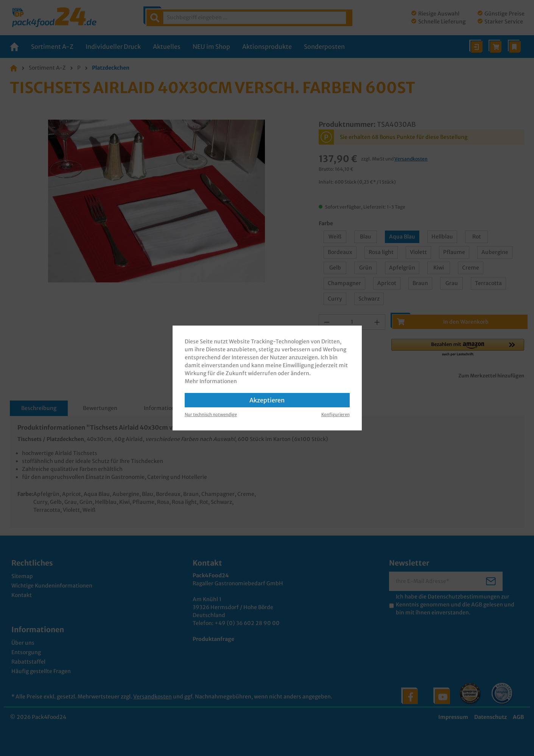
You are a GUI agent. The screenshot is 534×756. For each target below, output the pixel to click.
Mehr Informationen (211, 381)
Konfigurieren (336, 415)
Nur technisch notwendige (211, 415)
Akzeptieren (267, 400)
